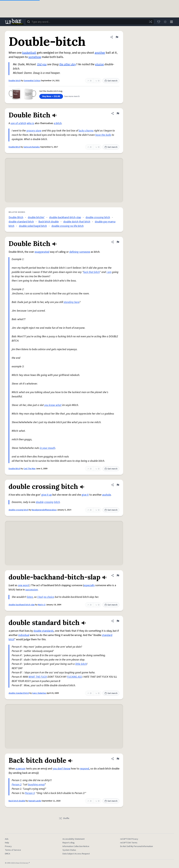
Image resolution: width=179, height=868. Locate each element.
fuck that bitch (91, 272)
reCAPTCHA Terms (129, 843)
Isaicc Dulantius (39, 693)
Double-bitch (15, 81)
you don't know (62, 769)
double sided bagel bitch (33, 226)
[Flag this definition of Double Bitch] (118, 113)
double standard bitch (21, 222)
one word (23, 585)
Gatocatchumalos (32, 147)
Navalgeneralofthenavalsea (44, 510)
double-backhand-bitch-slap (65, 217)
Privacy (8, 846)
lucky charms (86, 131)
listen (30, 597)
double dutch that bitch (77, 222)
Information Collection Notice (76, 846)
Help (7, 843)
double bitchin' (36, 217)
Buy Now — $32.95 (51, 96)
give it (85, 495)
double (40, 502)
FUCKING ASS (74, 677)
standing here (71, 302)
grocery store (34, 131)
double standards (44, 631)
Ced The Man (30, 469)
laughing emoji (36, 785)
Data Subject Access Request (76, 854)
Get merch (111, 81)
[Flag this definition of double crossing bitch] (118, 485)
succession (32, 590)
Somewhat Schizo (32, 81)
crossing (49, 502)
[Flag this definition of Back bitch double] (118, 759)
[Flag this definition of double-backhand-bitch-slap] (118, 575)
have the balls (103, 135)
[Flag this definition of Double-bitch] (117, 37)
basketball (29, 53)
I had (40, 597)
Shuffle (64, 818)
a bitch (58, 123)
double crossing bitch (98, 217)
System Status (69, 850)
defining (74, 252)
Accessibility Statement (74, 839)
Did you (42, 64)
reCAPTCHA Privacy (129, 839)
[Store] (158, 22)
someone (85, 252)
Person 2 (17, 785)
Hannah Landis (35, 801)
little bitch (81, 664)
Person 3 (30, 793)
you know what (53, 405)
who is (30, 123)
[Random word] (149, 22)
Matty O (42, 605)
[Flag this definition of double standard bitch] (118, 621)
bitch (57, 502)
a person (20, 769)
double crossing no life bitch (68, 226)
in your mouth (47, 448)
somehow (35, 57)
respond (84, 769)
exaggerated (42, 252)
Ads (7, 839)
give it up (47, 495)
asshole (107, 495)
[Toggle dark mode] (165, 22)
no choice (49, 597)
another (100, 53)
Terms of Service (13, 850)
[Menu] (171, 22)
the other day (68, 64)
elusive (99, 64)
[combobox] (89, 22)
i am (109, 272)
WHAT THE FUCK (38, 677)
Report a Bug (69, 843)
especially (89, 585)
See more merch (72, 96)
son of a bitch (18, 123)
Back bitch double (49, 222)
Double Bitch (14, 147)
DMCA (8, 854)
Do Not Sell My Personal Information (137, 846)
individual (24, 635)
